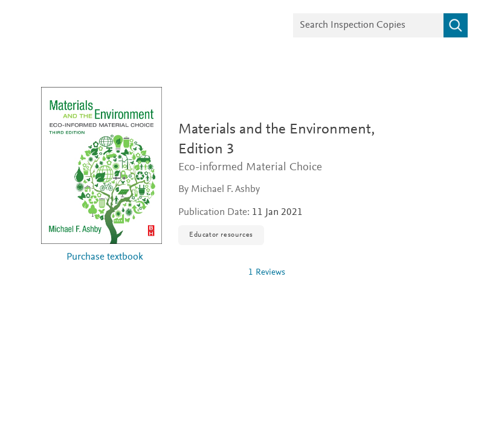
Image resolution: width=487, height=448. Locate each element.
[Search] (456, 25)
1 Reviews (267, 273)
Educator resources (221, 235)
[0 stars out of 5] (208, 272)
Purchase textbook (105, 258)
